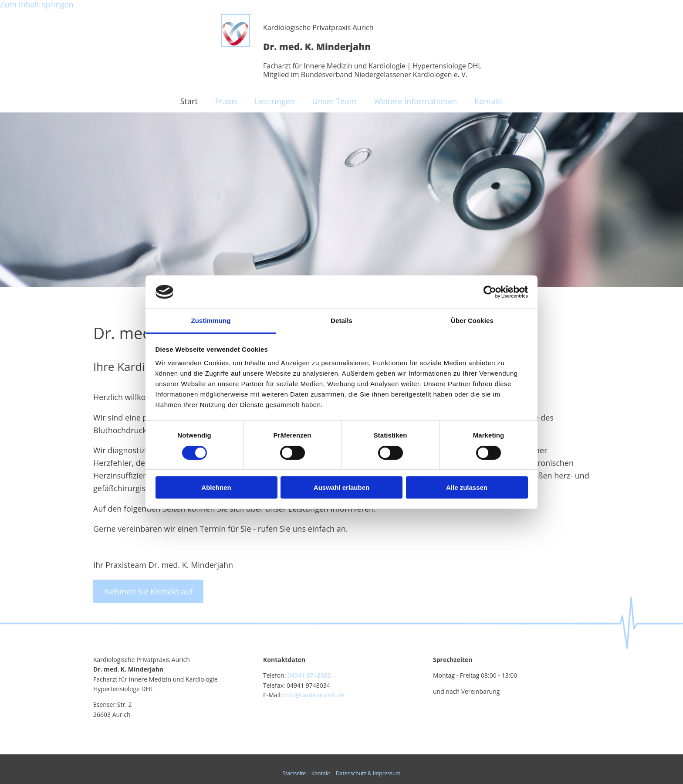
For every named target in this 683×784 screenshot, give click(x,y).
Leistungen (275, 101)
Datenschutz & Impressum (368, 773)
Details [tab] (341, 321)
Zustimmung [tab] (211, 321)
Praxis (226, 101)
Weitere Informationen (415, 101)
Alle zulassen (467, 487)
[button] (148, 591)
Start (189, 101)
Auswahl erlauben (341, 487)
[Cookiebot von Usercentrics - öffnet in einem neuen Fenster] (490, 292)
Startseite (294, 773)
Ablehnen (216, 487)
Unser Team (335, 101)
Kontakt (489, 101)
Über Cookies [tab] (472, 321)
